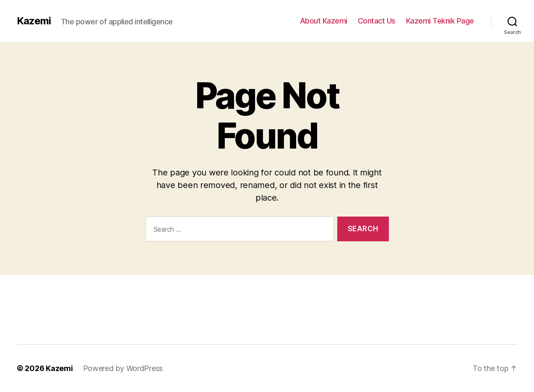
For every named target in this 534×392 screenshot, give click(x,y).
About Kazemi (324, 21)
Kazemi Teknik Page (440, 21)
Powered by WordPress (123, 368)
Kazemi (34, 21)
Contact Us (377, 21)
